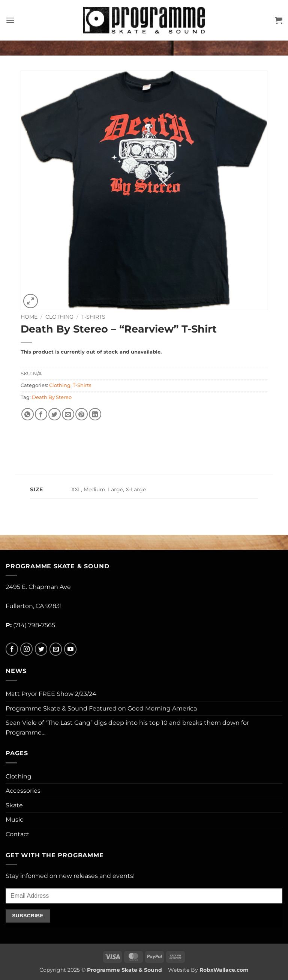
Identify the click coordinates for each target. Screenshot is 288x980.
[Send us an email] (56, 649)
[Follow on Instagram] (26, 649)
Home (29, 317)
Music (14, 820)
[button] (10, 20)
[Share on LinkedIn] (95, 414)
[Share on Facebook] (41, 414)
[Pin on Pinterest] (82, 414)
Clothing (59, 317)
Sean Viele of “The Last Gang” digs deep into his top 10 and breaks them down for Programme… (127, 728)
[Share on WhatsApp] (28, 414)
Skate (14, 805)
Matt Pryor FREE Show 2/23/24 (51, 694)
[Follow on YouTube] (70, 649)
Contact (18, 834)
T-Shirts (93, 317)
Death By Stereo (52, 397)
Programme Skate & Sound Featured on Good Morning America (101, 708)
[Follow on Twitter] (41, 649)
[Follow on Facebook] (12, 649)
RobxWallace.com (224, 970)
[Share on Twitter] (55, 414)
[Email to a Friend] (68, 414)
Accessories (23, 791)
